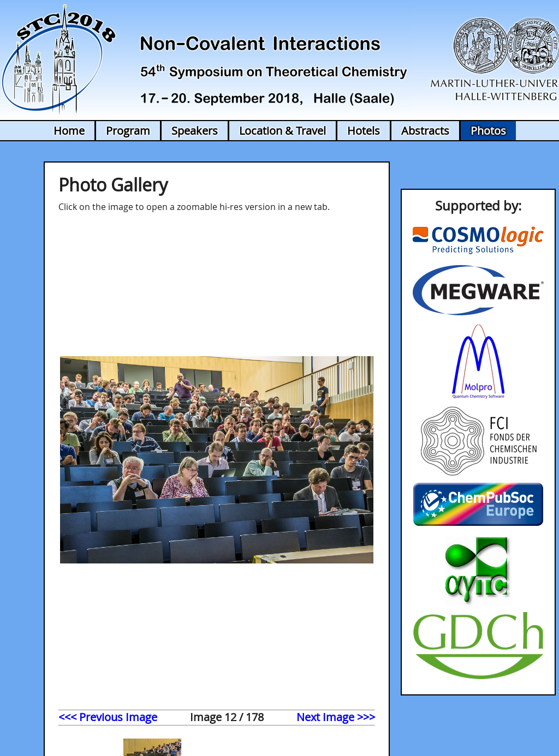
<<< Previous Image (108, 717)
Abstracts (425, 131)
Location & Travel (283, 131)
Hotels (364, 131)
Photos (488, 131)
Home (69, 131)
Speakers (195, 131)
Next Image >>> (336, 717)
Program (128, 131)
